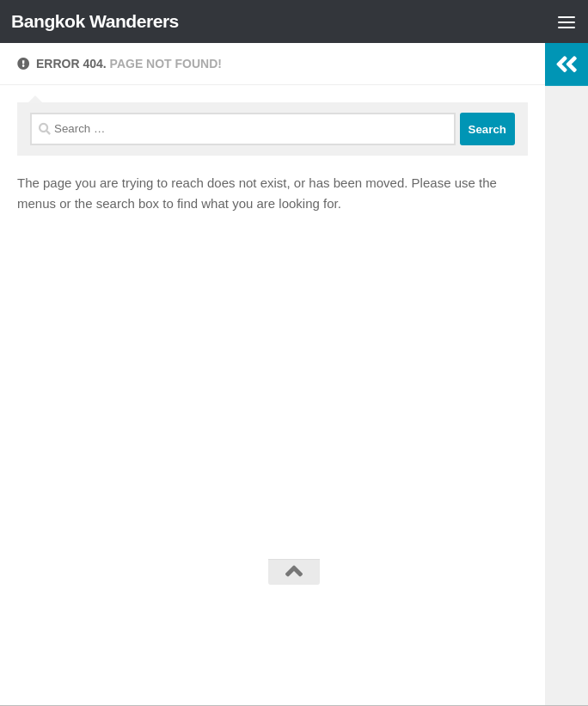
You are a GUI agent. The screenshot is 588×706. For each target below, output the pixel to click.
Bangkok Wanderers (95, 21)
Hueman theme (383, 617)
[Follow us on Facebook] (294, 656)
